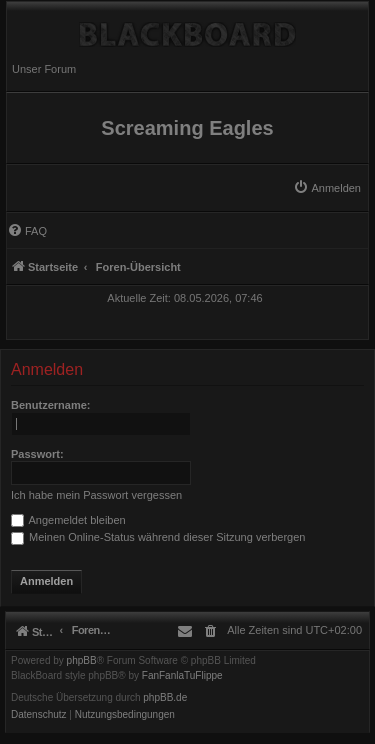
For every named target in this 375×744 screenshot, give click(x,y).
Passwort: (37, 454)
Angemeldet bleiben (68, 520)
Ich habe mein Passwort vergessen (96, 495)
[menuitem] (327, 188)
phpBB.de (165, 698)
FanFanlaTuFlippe (182, 676)
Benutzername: (50, 405)
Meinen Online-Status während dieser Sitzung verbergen (158, 537)
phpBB (82, 661)
